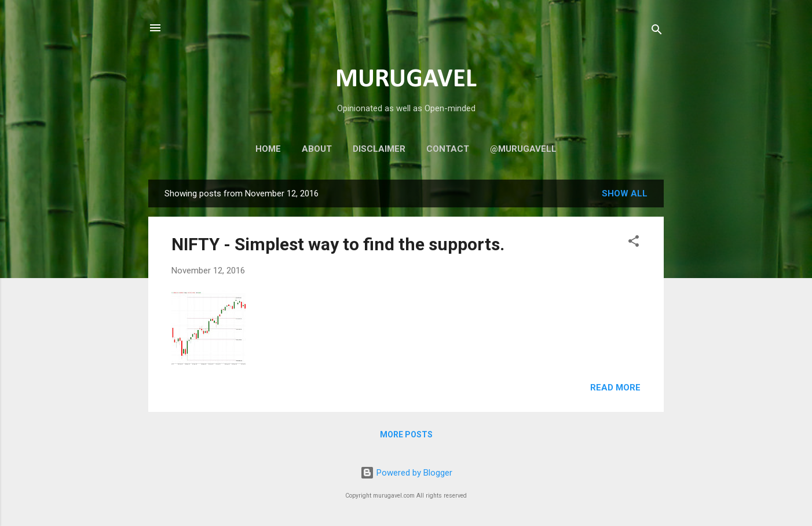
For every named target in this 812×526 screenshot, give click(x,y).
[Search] (657, 32)
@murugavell (523, 149)
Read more (615, 388)
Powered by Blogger (406, 473)
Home (268, 149)
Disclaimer (379, 149)
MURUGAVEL (406, 80)
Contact (448, 149)
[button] (634, 243)
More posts (406, 434)
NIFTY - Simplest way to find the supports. (338, 244)
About (317, 149)
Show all (625, 193)
